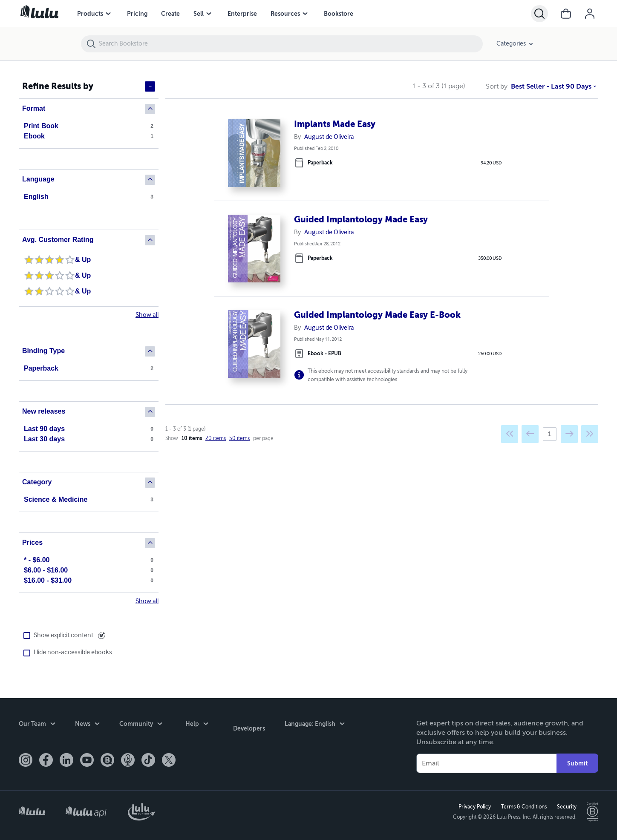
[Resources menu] (305, 14)
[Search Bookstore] (290, 44)
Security (565, 805)
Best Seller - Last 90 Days (542, 86)
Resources (285, 14)
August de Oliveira (329, 137)
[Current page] (550, 439)
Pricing (137, 14)
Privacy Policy (473, 805)
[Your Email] (486, 761)
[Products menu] (108, 14)
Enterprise (242, 14)
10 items (192, 443)
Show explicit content (56, 636)
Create (170, 14)
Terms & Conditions (522, 805)
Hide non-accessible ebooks (65, 653)
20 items (216, 443)
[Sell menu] (209, 14)
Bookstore (339, 14)
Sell (199, 14)
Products (90, 14)
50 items (239, 443)
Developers (241, 723)
